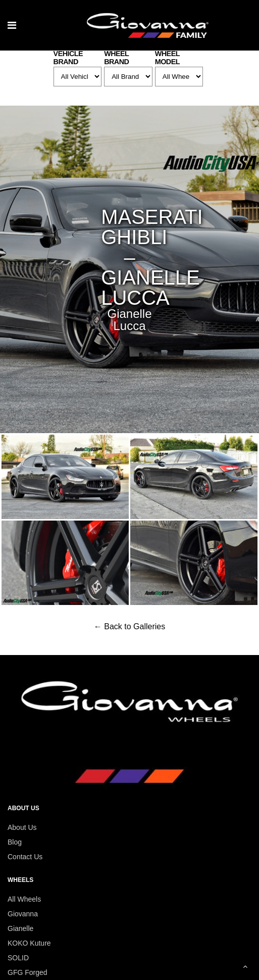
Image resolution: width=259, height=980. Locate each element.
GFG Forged (28, 972)
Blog (15, 842)
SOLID (18, 958)
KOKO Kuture (29, 943)
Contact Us (25, 857)
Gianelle (20, 928)
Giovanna (23, 914)
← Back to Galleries (129, 626)
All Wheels (24, 899)
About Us (22, 827)
